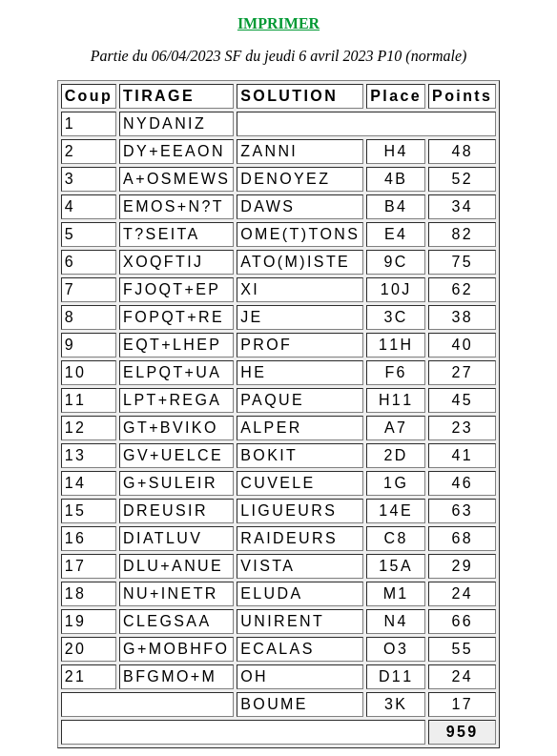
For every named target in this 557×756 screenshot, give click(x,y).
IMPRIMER (278, 23)
